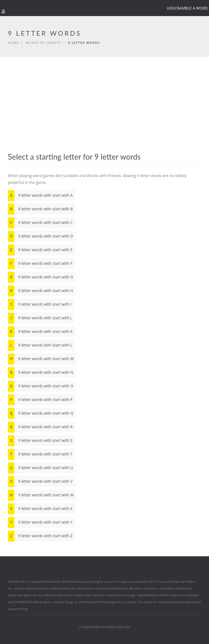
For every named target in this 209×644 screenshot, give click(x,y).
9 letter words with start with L (40, 345)
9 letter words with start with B (40, 209)
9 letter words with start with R (40, 427)
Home (13, 43)
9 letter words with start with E (40, 250)
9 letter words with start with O (41, 386)
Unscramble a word (187, 8)
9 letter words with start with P (40, 400)
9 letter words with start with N (41, 372)
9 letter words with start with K (40, 332)
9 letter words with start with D (40, 236)
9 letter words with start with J (40, 318)
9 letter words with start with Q (41, 413)
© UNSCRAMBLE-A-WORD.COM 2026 (104, 627)
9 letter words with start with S (40, 441)
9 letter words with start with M (41, 359)
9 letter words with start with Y (40, 522)
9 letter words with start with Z (40, 536)
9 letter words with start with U (40, 468)
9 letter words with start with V (40, 481)
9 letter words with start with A (40, 195)
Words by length (44, 43)
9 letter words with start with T (40, 454)
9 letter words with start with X (40, 509)
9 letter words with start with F (40, 263)
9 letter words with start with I (40, 304)
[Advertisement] (104, 111)
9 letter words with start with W (41, 495)
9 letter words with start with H (40, 291)
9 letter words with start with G (40, 277)
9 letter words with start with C (40, 223)
